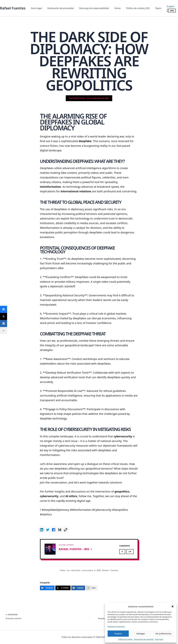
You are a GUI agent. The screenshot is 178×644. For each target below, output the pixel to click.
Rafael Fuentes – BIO (74, 549)
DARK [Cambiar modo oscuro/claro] (172, 11)
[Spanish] (165, 10)
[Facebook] (47, 588)
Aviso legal (159, 639)
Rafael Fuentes (13, 8)
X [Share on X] (122, 551)
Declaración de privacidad (144, 639)
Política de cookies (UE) (133, 8)
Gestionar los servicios (116, 626)
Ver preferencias (163, 633)
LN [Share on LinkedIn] (130, 551)
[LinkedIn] (78, 588)
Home (114, 8)
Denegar (141, 633)
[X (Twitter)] (63, 588)
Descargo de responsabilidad (91, 8)
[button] (173, 606)
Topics (152, 8)
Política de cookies (125, 639)
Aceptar (118, 633)
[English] (164, 6)
